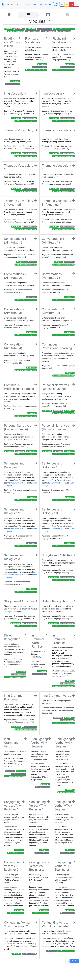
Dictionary (32, 4)
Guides (48, 4)
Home (24, 4)
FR (76, 4)
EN (72, 4)
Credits (41, 4)
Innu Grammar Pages (18, 483)
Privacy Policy (56, 4)
